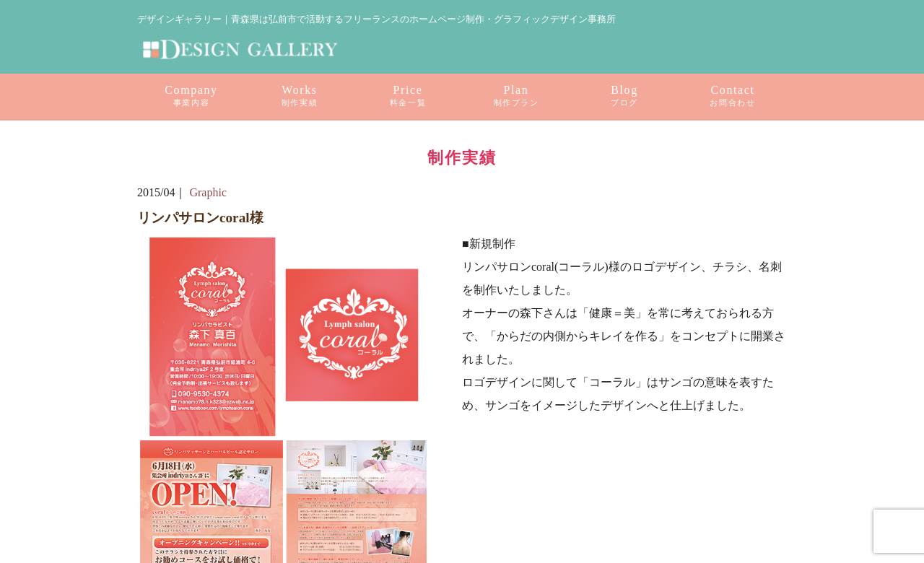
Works (300, 96)
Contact (732, 96)
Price (408, 96)
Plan (517, 96)
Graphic (208, 192)
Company (191, 96)
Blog (624, 96)
